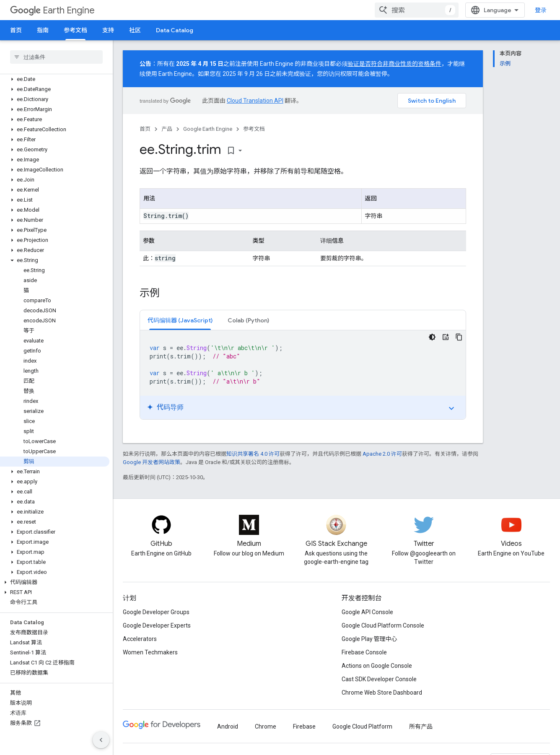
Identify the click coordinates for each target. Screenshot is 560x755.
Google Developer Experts (157, 625)
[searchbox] (56, 57)
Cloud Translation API (255, 101)
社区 (135, 30)
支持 (108, 30)
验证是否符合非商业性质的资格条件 (394, 64)
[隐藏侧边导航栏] (101, 740)
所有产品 (421, 726)
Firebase (304, 726)
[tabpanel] (303, 375)
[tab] (180, 320)
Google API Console (367, 612)
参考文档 (254, 129)
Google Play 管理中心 (369, 639)
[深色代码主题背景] (432, 337)
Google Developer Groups (156, 612)
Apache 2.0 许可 (382, 454)
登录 (541, 10)
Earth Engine (52, 10)
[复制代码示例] (459, 337)
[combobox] (417, 10)
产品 (167, 129)
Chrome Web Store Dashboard (382, 693)
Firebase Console (364, 652)
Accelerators (140, 639)
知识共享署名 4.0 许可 (253, 454)
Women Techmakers (150, 652)
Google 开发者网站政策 (152, 462)
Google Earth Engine (208, 129)
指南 (43, 30)
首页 (16, 30)
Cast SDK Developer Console (379, 679)
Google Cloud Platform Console (383, 625)
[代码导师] (446, 337)
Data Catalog (175, 30)
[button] (55, 79)
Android (228, 726)
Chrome (266, 726)
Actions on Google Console (377, 666)
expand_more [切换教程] (451, 408)
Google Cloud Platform (362, 726)
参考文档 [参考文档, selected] (75, 30)
